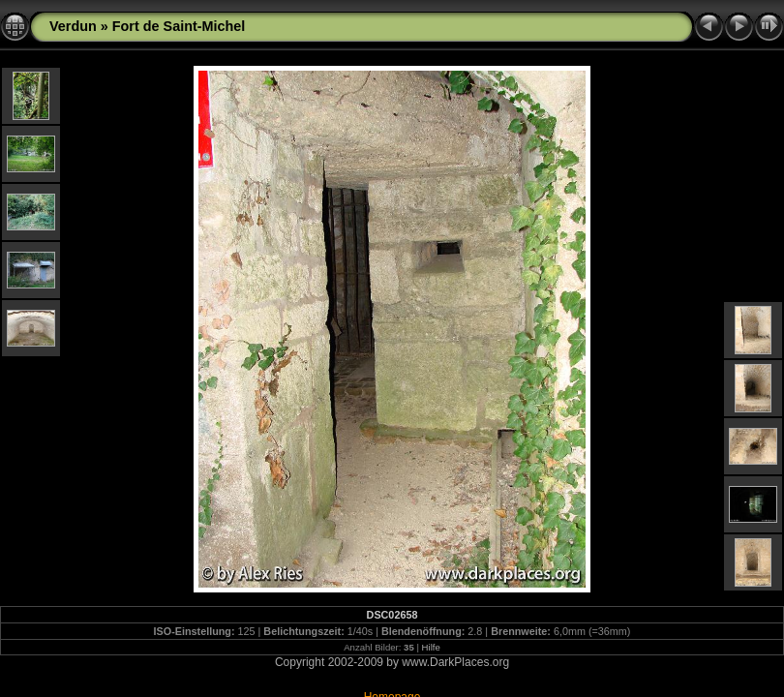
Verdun (73, 26)
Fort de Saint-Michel (179, 26)
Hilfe (431, 647)
